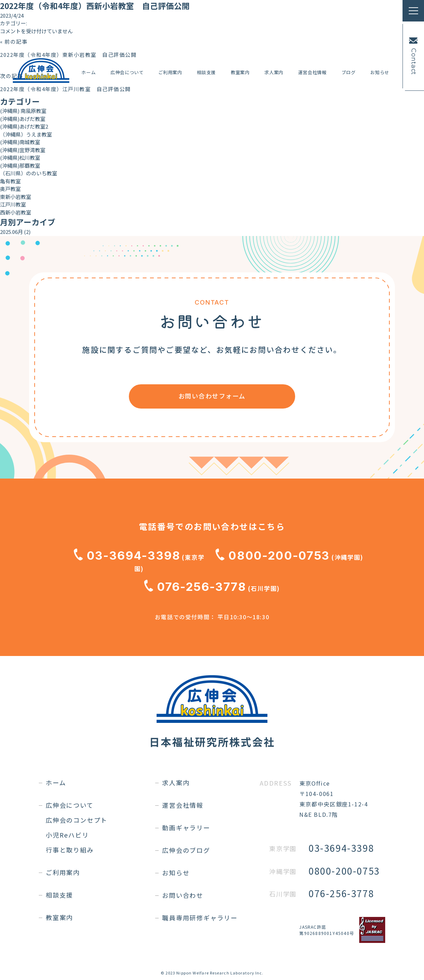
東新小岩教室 (16, 197)
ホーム (89, 72)
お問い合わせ (183, 895)
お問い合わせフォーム (212, 396)
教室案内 (240, 72)
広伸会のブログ (186, 850)
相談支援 (206, 72)
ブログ (349, 72)
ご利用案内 (170, 72)
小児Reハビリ (67, 835)
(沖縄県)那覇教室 (20, 165)
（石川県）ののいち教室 (29, 173)
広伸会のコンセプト (77, 820)
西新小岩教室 (16, 212)
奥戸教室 (10, 189)
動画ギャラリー (186, 828)
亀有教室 (10, 181)
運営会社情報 (312, 72)
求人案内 (274, 72)
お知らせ (380, 72)
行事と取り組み (70, 850)
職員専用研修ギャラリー (200, 918)
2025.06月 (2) (15, 232)
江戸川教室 (13, 204)
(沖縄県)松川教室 (20, 157)
